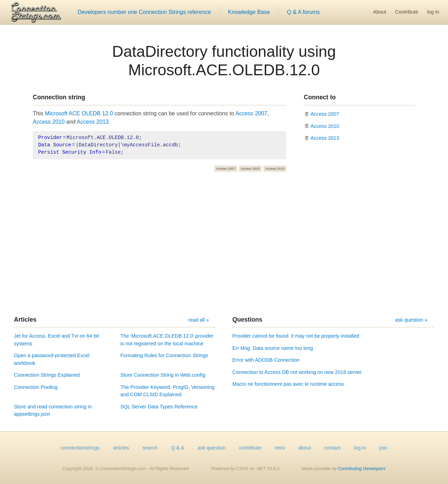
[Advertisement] (224, 244)
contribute (250, 448)
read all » (199, 320)
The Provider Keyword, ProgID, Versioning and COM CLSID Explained (168, 391)
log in (433, 12)
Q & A (178, 448)
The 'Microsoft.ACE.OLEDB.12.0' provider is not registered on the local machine (167, 340)
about (305, 448)
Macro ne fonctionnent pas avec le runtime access (288, 384)
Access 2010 (49, 122)
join (383, 448)
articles (121, 448)
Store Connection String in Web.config (163, 375)
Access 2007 (252, 113)
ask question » (411, 320)
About (380, 12)
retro (280, 448)
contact (332, 448)
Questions (247, 320)
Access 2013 (93, 122)
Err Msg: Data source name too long (273, 348)
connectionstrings (80, 448)
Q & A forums (303, 12)
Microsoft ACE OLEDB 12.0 (79, 113)
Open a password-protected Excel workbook (52, 359)
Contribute (407, 12)
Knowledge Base (249, 12)
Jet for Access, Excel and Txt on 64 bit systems (56, 340)
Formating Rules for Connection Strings (164, 355)
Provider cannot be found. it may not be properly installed (296, 336)
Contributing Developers (361, 468)
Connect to (320, 97)
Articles (25, 320)
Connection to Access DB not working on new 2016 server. (298, 372)
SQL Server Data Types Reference (159, 407)
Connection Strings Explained (47, 375)
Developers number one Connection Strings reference (144, 12)
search (150, 448)
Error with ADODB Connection (266, 360)
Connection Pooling (36, 387)
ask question (212, 448)
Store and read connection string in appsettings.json (53, 410)
